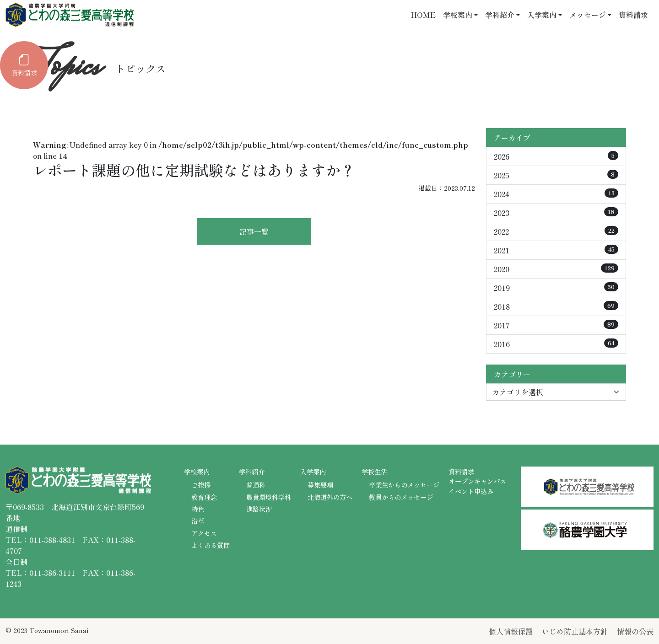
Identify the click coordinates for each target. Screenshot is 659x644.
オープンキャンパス (477, 481)
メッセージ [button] (588, 15)
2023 (556, 213)
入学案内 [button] (542, 15)
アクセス (204, 533)
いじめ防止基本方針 (575, 631)
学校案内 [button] (458, 15)
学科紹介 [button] (500, 15)
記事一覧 (254, 231)
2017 (556, 325)
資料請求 (633, 15)
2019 (556, 288)
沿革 (198, 521)
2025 (556, 175)
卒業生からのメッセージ (404, 485)
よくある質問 (211, 545)
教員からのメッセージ (401, 497)
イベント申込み (471, 491)
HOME (423, 15)
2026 (556, 156)
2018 (556, 306)
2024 (556, 194)
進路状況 (259, 509)
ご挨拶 (201, 485)
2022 (556, 231)
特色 (198, 509)
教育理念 (204, 497)
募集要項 (320, 485)
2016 (556, 344)
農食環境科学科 (269, 497)
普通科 (256, 485)
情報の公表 (635, 631)
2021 (556, 250)
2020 (556, 269)
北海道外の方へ (330, 497)
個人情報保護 (511, 631)
